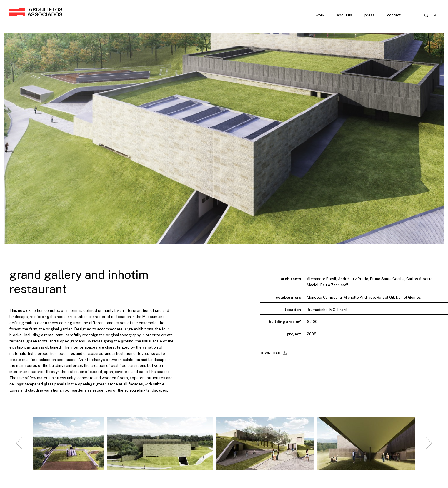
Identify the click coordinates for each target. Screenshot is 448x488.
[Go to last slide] (19, 448)
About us (344, 15)
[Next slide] (429, 448)
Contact (394, 15)
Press (370, 15)
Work (320, 15)
